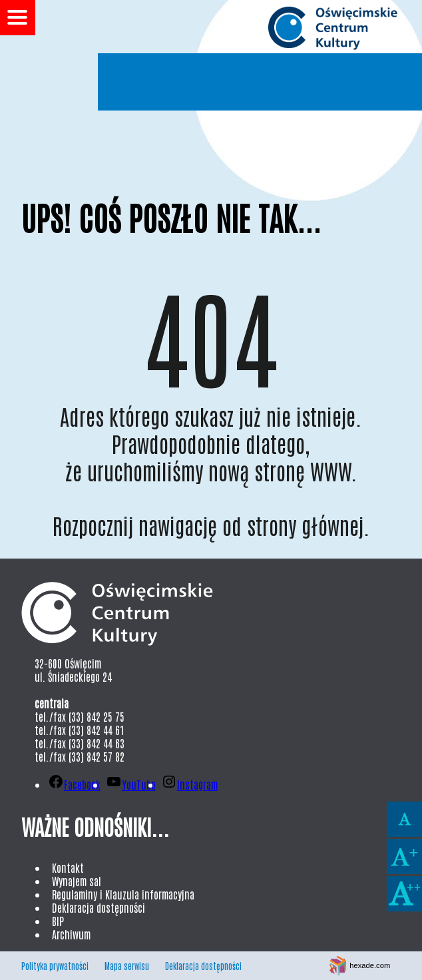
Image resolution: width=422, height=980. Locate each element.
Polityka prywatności (55, 966)
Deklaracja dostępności (99, 907)
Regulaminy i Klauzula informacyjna (123, 894)
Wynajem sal (77, 881)
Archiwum (71, 934)
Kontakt (68, 867)
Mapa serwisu (127, 966)
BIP (58, 921)
